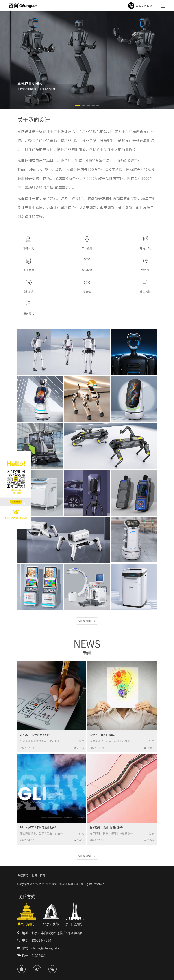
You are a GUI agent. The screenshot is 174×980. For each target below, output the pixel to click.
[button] (78, 105)
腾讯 (34, 876)
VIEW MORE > (87, 621)
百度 (43, 876)
